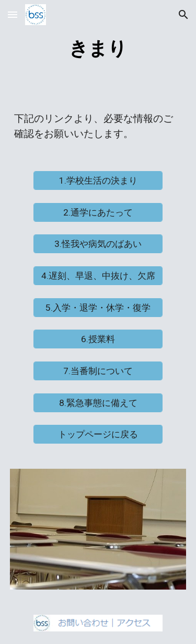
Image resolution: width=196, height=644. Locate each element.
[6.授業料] (98, 339)
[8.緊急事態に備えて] (98, 403)
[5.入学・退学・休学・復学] (98, 307)
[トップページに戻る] (98, 434)
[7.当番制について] (98, 371)
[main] (98, 47)
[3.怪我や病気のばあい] (98, 244)
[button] (13, 14)
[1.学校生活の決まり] (98, 181)
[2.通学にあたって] (98, 213)
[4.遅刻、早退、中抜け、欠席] (98, 276)
